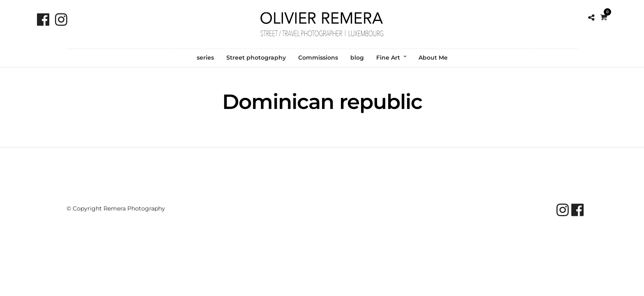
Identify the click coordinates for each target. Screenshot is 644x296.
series (205, 58)
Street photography (256, 58)
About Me (433, 58)
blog (357, 58)
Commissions (318, 58)
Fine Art (388, 58)
